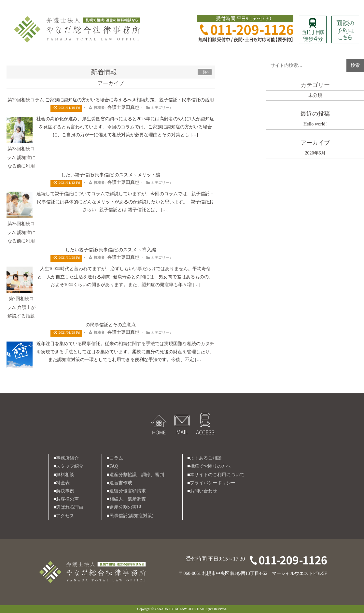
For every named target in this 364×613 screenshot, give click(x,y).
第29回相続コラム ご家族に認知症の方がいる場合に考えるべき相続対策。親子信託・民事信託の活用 (111, 100)
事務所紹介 (67, 458)
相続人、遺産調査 (128, 499)
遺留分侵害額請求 (128, 491)
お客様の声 (67, 499)
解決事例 (65, 491)
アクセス (65, 516)
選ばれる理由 (70, 507)
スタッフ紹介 (70, 466)
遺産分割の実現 (125, 507)
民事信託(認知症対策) (131, 516)
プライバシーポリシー (213, 483)
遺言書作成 (121, 483)
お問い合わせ (203, 491)
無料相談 (65, 475)
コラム (116, 458)
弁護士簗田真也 (123, 107)
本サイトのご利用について (217, 475)
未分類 (315, 95)
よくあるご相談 (206, 458)
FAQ (114, 466)
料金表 (63, 483)
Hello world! (315, 124)
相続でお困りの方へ (210, 466)
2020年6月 (315, 153)
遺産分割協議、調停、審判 (137, 475)
